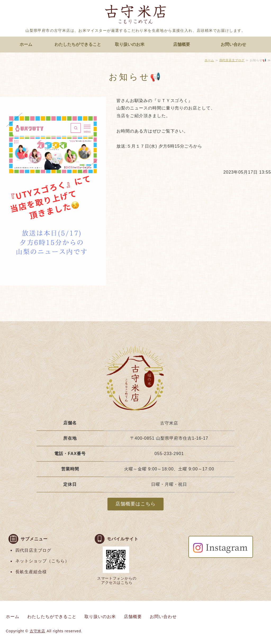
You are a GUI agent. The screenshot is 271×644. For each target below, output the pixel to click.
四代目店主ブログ (232, 60)
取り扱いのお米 (130, 44)
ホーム (26, 44)
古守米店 (38, 631)
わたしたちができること (78, 44)
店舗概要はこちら (135, 504)
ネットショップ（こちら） (42, 561)
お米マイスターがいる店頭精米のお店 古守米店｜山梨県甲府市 (135, 15)
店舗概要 (182, 44)
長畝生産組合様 (31, 572)
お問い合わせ (233, 44)
